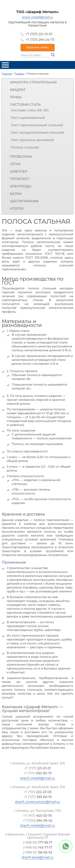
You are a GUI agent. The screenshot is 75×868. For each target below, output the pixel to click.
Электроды (21, 186)
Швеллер (19, 171)
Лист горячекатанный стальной (37, 125)
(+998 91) (38, 852)
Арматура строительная (33, 82)
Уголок (17, 209)
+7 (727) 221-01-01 (39, 34)
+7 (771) (38, 773)
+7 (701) (37, 792)
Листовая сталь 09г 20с (30, 110)
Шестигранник (24, 201)
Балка (16, 194)
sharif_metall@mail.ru (38, 17)
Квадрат (18, 90)
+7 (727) (37, 768)
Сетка (15, 164)
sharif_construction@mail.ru (37, 802)
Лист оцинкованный (28, 118)
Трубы (16, 97)
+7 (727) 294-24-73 (40, 40)
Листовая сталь (25, 105)
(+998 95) (37, 843)
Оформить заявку (37, 47)
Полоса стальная (25, 147)
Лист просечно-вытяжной (32, 140)
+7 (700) (37, 821)
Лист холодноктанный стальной (37, 133)
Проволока (21, 157)
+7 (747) (38, 816)
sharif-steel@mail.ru (37, 858)
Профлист (20, 179)
